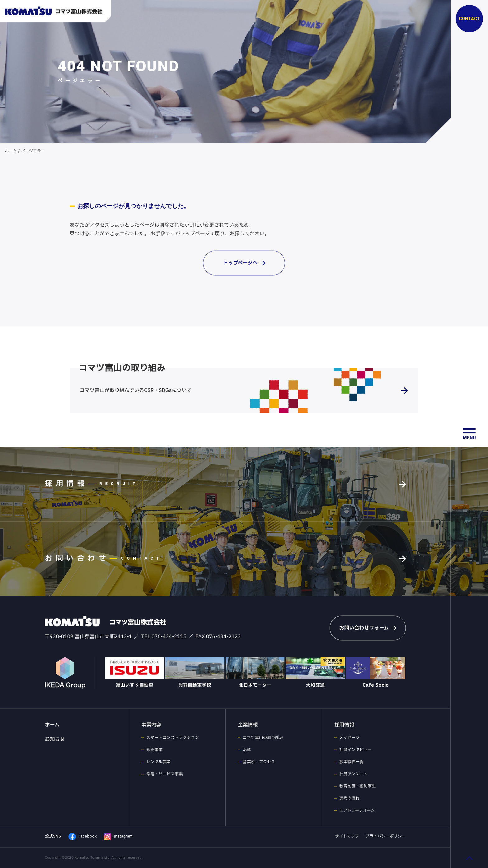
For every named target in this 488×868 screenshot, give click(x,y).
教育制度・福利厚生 (357, 786)
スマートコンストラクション (173, 738)
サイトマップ (347, 836)
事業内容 (151, 725)
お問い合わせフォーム (368, 628)
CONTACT (469, 19)
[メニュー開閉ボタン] (469, 434)
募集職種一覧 (351, 762)
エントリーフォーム (357, 810)
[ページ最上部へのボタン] (469, 858)
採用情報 (344, 725)
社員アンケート (353, 774)
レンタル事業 (158, 762)
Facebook (83, 837)
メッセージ (349, 738)
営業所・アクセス (259, 762)
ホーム (11, 151)
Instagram (118, 837)
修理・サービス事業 (164, 774)
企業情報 (248, 725)
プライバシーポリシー (386, 836)
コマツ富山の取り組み (263, 738)
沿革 (247, 750)
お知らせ (55, 739)
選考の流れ (349, 798)
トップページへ (244, 263)
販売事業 (154, 750)
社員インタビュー (355, 750)
